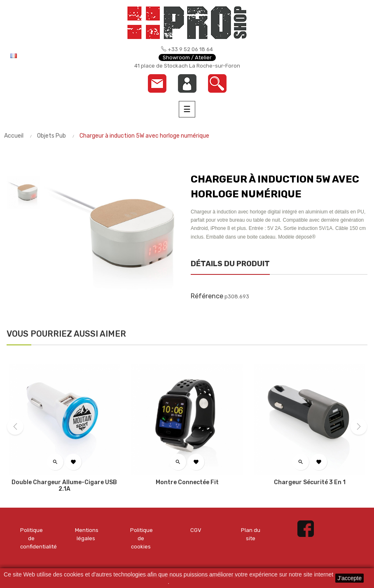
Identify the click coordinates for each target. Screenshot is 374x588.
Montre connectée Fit (187, 483)
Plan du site (251, 534)
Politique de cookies (141, 538)
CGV (196, 530)
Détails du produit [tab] (230, 264)
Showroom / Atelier (187, 57)
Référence (207, 296)
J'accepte (349, 578)
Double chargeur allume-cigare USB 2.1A (64, 486)
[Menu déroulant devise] (41, 56)
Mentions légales (86, 534)
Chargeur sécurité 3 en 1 (310, 483)
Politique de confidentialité (31, 538)
